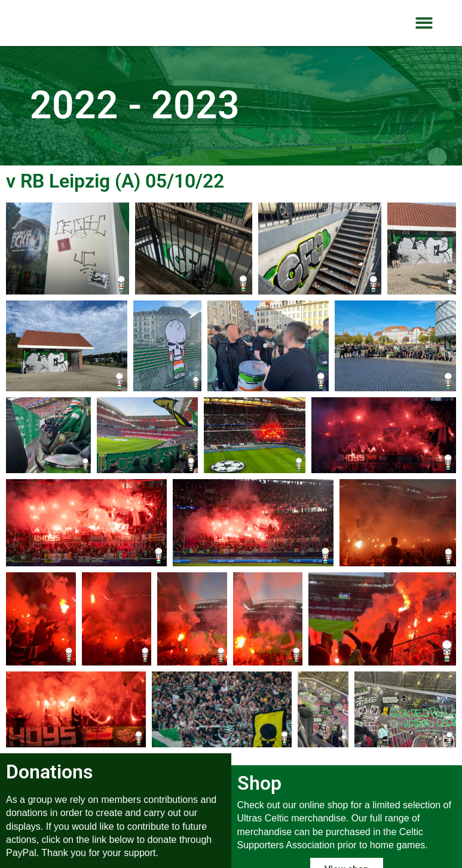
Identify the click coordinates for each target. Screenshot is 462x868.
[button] (424, 23)
